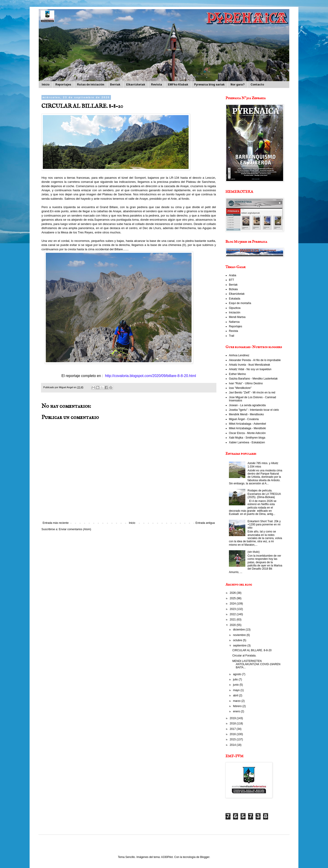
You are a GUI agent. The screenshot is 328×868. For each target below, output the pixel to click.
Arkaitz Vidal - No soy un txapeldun (250, 369)
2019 (233, 718)
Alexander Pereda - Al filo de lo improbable (255, 360)
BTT (232, 280)
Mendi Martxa (237, 317)
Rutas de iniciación (91, 85)
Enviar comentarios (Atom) (75, 529)
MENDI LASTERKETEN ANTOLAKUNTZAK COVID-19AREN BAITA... (256, 664)
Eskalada (234, 299)
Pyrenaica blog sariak (209, 85)
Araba (233, 275)
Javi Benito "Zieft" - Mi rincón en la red (252, 393)
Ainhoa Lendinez (239, 355)
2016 (233, 734)
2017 (233, 729)
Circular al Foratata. (244, 656)
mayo (237, 690)
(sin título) (254, 552)
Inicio (46, 85)
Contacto (257, 85)
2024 (233, 604)
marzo (237, 701)
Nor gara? (238, 85)
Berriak (115, 85)
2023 (233, 609)
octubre (238, 640)
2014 (233, 745)
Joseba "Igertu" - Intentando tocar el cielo (254, 410)
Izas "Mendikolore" (240, 388)
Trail (232, 336)
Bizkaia (233, 289)
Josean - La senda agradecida (247, 405)
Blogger (205, 857)
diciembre (239, 630)
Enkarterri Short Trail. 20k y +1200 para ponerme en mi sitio (264, 525)
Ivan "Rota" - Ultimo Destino (246, 383)
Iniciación (235, 313)
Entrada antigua (205, 523)
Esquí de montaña (240, 303)
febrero (238, 706)
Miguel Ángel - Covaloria (244, 419)
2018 (233, 723)
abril (236, 695)
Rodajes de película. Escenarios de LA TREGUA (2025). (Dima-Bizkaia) (264, 494)
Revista (156, 85)
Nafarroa (234, 322)
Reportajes (63, 85)
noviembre (240, 635)
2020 (233, 625)
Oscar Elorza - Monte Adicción (247, 433)
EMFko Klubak (178, 85)
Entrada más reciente (56, 523)
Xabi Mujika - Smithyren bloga (247, 438)
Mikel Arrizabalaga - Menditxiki (247, 428)
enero (237, 711)
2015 (233, 739)
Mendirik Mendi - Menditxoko (246, 414)
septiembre (240, 646)
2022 (233, 614)
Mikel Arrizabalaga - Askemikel (247, 424)
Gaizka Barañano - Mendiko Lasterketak (253, 379)
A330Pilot (167, 857)
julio (236, 679)
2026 (233, 593)
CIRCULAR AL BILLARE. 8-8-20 (252, 650)
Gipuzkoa (235, 308)
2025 (233, 598)
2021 (233, 620)
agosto (237, 674)
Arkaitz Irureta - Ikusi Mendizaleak (250, 365)
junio (236, 685)
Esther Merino (237, 374)
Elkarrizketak (136, 85)
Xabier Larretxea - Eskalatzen (247, 442)
